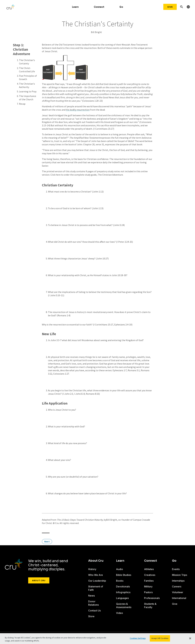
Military (148, 586)
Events (176, 569)
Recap (22, 104)
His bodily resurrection (78, 110)
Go (121, 7)
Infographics (123, 592)
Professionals (152, 598)
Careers (177, 586)
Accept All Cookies (160, 638)
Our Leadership (97, 581)
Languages (122, 598)
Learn (75, 7)
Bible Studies (124, 575)
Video (120, 613)
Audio (120, 569)
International (179, 598)
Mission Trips (180, 575)
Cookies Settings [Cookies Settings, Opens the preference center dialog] (138, 638)
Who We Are (96, 575)
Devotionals (123, 586)
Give (170, 7)
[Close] (190, 638)
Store (91, 616)
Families (149, 581)
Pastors (148, 592)
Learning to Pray (28, 91)
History (92, 569)
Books (120, 581)
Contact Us (94, 611)
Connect (99, 7)
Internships (178, 581)
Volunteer (178, 592)
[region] (97, 639)
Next (47, 541)
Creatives (150, 575)
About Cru (39, 580)
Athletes (149, 569)
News (91, 596)
